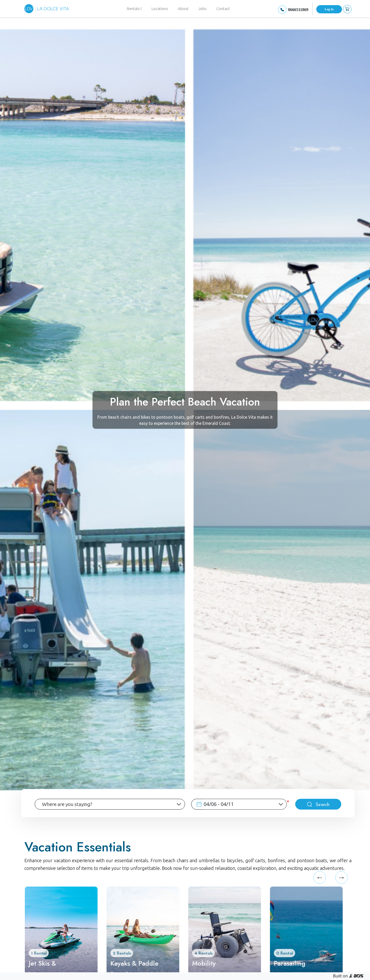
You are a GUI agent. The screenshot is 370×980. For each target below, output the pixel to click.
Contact (223, 9)
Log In (329, 9)
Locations (160, 9)
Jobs (202, 9)
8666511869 (298, 10)
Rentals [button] (134, 9)
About (183, 9)
